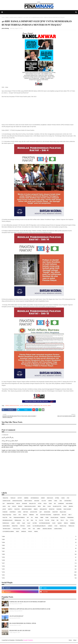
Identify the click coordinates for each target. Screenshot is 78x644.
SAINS (18, 523)
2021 (39, 551)
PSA (67, 520)
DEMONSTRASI (11, 504)
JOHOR (4, 509)
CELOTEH (44, 501)
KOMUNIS (5, 512)
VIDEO (18, 531)
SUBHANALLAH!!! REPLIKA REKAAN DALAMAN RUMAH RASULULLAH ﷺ (30, 609)
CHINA (56, 501)
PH (24, 520)
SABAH (13, 523)
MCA (20, 515)
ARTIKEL (57, 498)
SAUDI (54, 523)
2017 (39, 563)
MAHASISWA (47, 512)
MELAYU (31, 406)
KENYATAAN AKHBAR (27, 509)
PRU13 (62, 520)
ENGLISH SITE (32, 504)
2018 (39, 560)
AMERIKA (26, 498)
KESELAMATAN (43, 509)
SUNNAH (50, 526)
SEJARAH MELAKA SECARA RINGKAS (20, 630)
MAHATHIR (55, 512)
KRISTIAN (26, 512)
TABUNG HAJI (63, 526)
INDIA (39, 506)
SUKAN (29, 526)
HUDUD (14, 506)
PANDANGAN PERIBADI (19, 517)
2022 (39, 548)
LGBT (41, 512)
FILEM (50, 504)
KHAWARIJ (26, 406)
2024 (39, 542)
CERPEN (50, 501)
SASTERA (35, 523)
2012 (39, 578)
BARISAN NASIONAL (14, 406)
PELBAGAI (63, 517)
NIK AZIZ (64, 515)
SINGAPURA (15, 526)
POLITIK (45, 406)
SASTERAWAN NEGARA (45, 523)
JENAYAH (71, 506)
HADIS (4, 506)
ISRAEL (65, 506)
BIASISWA (37, 501)
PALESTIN (5, 517)
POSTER (47, 520)
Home (3, 17)
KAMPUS (10, 509)
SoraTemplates (11, 640)
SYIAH (56, 526)
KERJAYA (36, 509)
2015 (39, 569)
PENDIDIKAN (70, 517)
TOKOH (24, 529)
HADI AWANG (69, 504)
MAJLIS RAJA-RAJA (7, 515)
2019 (39, 557)
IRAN (44, 506)
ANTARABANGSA (35, 498)
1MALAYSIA (5, 498)
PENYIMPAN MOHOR (7, 520)
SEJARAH (60, 523)
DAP (4, 504)
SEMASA (66, 523)
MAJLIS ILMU (63, 512)
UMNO (7, 17)
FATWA (40, 504)
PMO (32, 520)
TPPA (29, 529)
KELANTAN (17, 509)
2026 (39, 536)
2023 (39, 545)
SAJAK (24, 523)
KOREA (19, 512)
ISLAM (21, 406)
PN (36, 520)
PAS (32, 517)
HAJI (9, 506)
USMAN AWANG (58, 529)
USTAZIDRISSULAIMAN (8, 531)
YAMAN (36, 531)
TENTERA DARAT (7, 529)
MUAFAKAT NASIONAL (46, 515)
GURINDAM (61, 504)
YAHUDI (30, 531)
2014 (39, 572)
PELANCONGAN (54, 517)
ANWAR (7, 406)
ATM (68, 498)
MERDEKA (32, 515)
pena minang (5, 28)
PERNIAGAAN (18, 520)
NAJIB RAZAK (37, 406)
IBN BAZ (20, 506)
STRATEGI (22, 526)
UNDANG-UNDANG (47, 529)
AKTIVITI (20, 498)
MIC (37, 515)
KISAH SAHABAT (67, 509)
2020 (39, 554)
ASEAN (63, 498)
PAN (10, 517)
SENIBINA (72, 523)
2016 (39, 566)
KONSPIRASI (13, 512)
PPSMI (53, 520)
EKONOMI (25, 504)
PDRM (47, 517)
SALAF (29, 523)
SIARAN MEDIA (6, 526)
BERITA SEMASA (28, 501)
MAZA (15, 515)
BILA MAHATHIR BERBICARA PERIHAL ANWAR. (23, 623)
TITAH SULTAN (16, 529)
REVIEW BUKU (6, 523)
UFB (34, 529)
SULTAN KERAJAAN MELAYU (39, 526)
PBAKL (37, 517)
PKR (41, 406)
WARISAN (24, 531)
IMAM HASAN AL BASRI (30, 506)
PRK (57, 520)
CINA (61, 501)
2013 (39, 575)
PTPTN (72, 520)
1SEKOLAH (13, 498)
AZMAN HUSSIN (6, 501)
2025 (39, 539)
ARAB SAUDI (50, 498)
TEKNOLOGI (71, 526)
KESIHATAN (52, 509)
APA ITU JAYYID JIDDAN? (16, 616)
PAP (28, 517)
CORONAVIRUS (68, 501)
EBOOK (18, 504)
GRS (55, 504)
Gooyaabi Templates (28, 640)
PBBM (42, 517)
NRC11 (70, 515)
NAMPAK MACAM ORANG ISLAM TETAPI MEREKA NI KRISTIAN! (28, 602)
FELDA (45, 504)
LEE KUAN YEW (34, 512)
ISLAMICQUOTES (57, 506)
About (75, 640)
